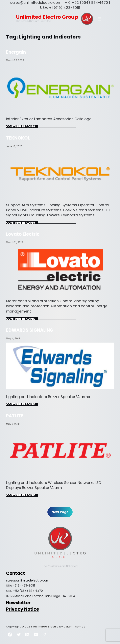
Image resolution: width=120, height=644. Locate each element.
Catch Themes (75, 627)
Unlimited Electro (46, 627)
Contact (16, 573)
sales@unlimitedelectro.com (28, 580)
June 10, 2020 (14, 146)
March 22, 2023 (15, 60)
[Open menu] (100, 19)
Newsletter (18, 603)
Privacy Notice (22, 609)
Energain (16, 52)
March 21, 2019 (15, 242)
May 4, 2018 (13, 338)
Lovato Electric (23, 234)
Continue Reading (21, 126)
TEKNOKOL (18, 138)
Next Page (60, 512)
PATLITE (15, 416)
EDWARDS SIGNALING (30, 330)
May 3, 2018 (13, 424)
